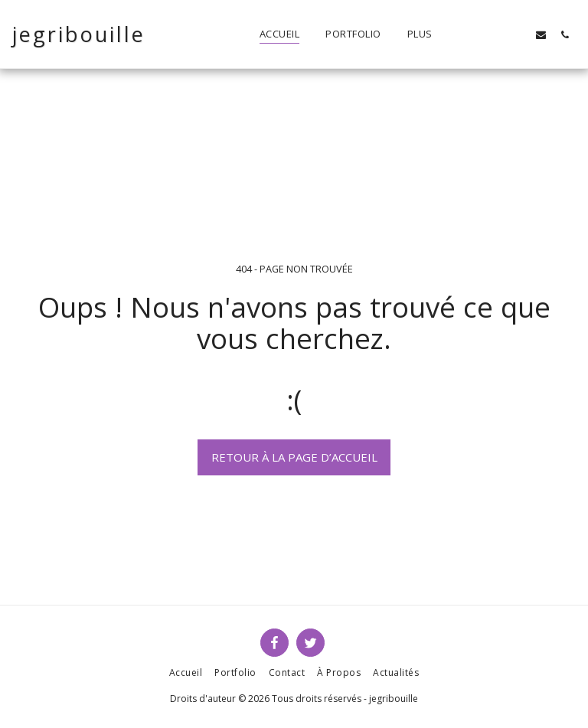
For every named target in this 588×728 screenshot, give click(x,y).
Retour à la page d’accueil (294, 457)
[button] (493, 34)
